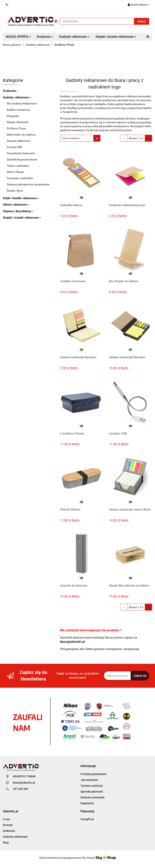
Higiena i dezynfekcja (18, 211)
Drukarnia (45, 37)
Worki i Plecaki (15, 172)
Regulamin (87, 803)
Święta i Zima (15, 191)
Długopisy (13, 116)
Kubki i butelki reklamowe (21, 198)
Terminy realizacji (92, 786)
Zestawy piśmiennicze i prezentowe (28, 184)
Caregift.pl (87, 819)
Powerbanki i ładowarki (21, 153)
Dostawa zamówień (93, 797)
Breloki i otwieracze (18, 110)
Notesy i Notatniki (18, 122)
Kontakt (8, 825)
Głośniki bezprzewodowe (22, 159)
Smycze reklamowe (18, 141)
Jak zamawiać (89, 780)
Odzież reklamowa (16, 205)
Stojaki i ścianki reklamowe (116, 37)
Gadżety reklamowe (74, 37)
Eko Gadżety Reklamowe (22, 103)
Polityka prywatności (93, 774)
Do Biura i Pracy (16, 128)
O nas (6, 819)
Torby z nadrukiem (18, 166)
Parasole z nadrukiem (20, 178)
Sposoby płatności (92, 792)
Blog (6, 843)
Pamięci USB (14, 147)
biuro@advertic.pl (24, 783)
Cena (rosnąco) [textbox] (71, 138)
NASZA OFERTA (18, 37)
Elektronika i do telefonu (21, 135)
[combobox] (80, 138)
